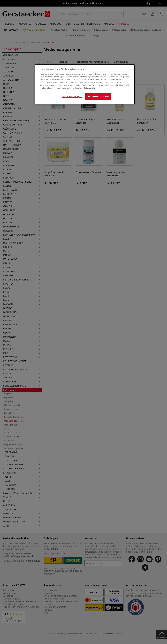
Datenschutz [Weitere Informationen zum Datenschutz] (89, 88)
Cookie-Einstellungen (72, 97)
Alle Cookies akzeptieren (98, 97)
